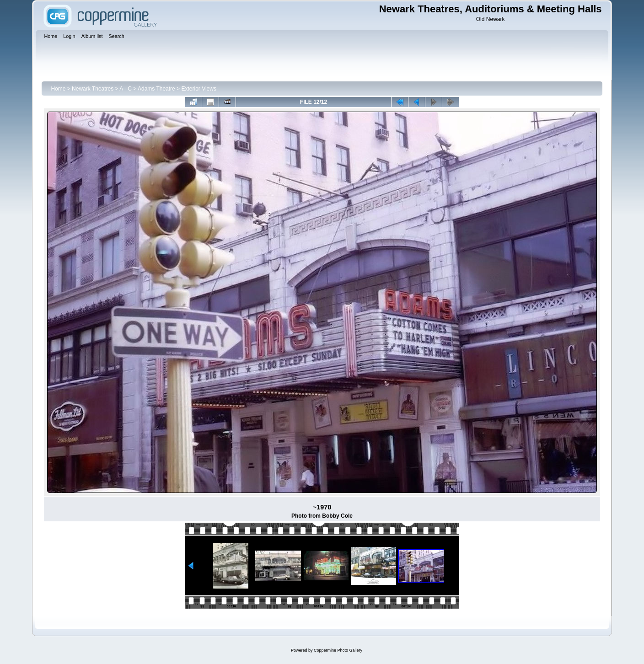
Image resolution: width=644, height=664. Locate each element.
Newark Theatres (93, 89)
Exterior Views (199, 89)
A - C (126, 89)
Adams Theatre (156, 89)
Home (58, 89)
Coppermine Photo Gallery (338, 650)
